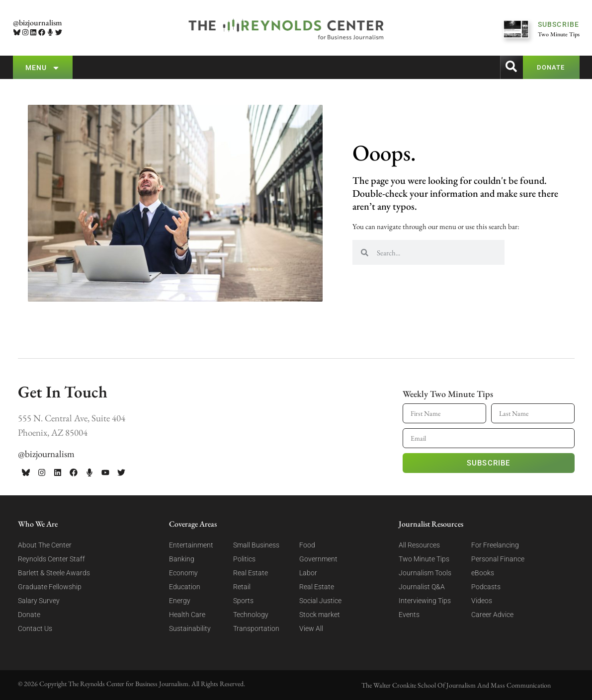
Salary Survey (39, 601)
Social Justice (320, 601)
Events (409, 615)
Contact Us (35, 628)
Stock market (320, 615)
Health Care (187, 615)
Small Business (256, 545)
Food (307, 545)
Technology (251, 615)
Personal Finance (498, 559)
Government (318, 559)
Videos (482, 601)
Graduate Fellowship (50, 587)
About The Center (45, 545)
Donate (29, 615)
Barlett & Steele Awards (54, 573)
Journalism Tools (425, 573)
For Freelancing (495, 545)
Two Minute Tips (424, 559)
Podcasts (486, 587)
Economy (183, 573)
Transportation (256, 628)
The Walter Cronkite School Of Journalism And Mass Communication (456, 685)
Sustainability (190, 628)
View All (311, 628)
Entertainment (191, 545)
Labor (308, 573)
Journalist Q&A (422, 587)
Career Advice (492, 615)
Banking (182, 559)
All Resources (419, 545)
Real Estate (251, 573)
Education (185, 587)
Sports (243, 601)
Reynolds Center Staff (51, 559)
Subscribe (489, 463)
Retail (242, 587)
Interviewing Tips (425, 601)
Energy (180, 601)
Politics (244, 559)
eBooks (483, 573)
